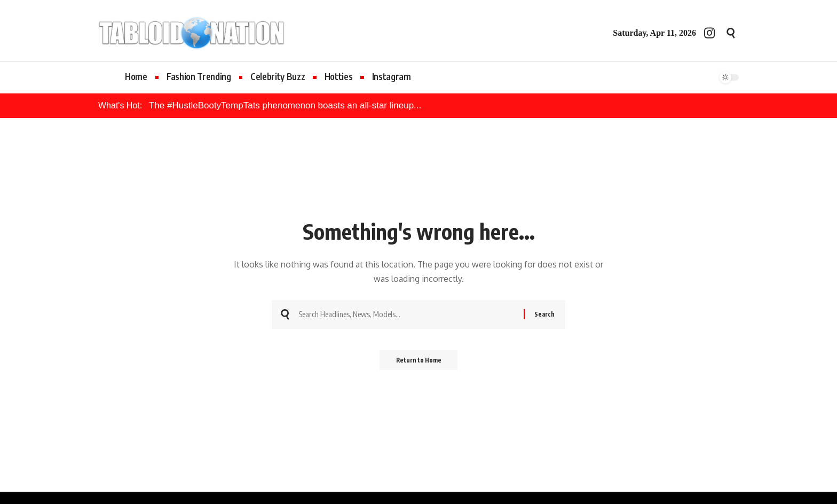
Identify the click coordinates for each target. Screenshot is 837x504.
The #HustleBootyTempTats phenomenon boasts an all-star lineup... (285, 105)
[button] (731, 33)
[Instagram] (709, 33)
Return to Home (419, 363)
